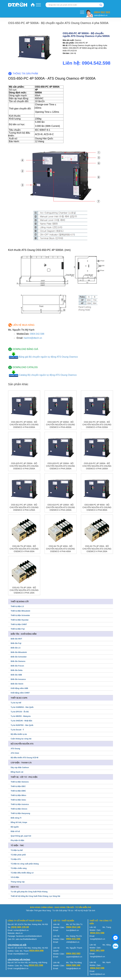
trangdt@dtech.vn (98, 939)
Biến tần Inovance (18, 679)
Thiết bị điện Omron (19, 809)
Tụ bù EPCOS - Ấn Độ (20, 712)
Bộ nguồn (15, 827)
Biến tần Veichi (17, 684)
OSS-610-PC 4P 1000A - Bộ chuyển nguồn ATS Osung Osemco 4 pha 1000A (60, 507)
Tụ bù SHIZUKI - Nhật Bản (22, 721)
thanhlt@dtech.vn (21, 954)
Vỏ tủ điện (15, 877)
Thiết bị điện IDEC (18, 786)
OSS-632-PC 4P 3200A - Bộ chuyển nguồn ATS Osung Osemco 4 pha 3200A (97, 425)
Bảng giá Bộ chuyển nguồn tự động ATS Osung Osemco (48, 357)
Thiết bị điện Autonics (20, 804)
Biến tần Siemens (18, 661)
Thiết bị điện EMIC (18, 791)
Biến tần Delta (17, 670)
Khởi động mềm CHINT (20, 693)
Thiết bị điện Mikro (18, 795)
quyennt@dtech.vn (74, 957)
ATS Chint (15, 753)
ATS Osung (15, 749)
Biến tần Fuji (16, 643)
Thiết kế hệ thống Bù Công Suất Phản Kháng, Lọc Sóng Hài (36, 896)
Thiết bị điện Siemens (20, 782)
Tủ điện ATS (16, 859)
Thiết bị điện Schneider (20, 615)
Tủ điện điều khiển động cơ (22, 873)
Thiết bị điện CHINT (19, 624)
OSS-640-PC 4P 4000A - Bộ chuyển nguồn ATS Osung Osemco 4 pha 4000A (60, 425)
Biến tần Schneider (19, 657)
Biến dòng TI (16, 818)
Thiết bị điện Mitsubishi (21, 611)
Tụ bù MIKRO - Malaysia (21, 716)
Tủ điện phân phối (18, 855)
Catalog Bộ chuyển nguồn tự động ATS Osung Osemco (48, 375)
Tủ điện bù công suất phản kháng (25, 864)
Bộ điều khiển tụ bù (19, 734)
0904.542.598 (37, 334)
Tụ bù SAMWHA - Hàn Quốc (22, 707)
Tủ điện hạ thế (17, 850)
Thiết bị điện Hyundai (20, 620)
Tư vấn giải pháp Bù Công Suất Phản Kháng (29, 892)
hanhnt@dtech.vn (33, 338)
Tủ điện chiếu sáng (19, 868)
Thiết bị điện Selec (18, 800)
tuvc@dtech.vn (73, 930)
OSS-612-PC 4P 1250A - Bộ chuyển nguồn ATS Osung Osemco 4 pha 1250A (24, 507)
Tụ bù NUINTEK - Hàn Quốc (22, 725)
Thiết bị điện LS (17, 606)
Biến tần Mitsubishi (19, 652)
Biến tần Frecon (17, 666)
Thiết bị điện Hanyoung (20, 813)
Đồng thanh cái (17, 772)
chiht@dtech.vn (73, 942)
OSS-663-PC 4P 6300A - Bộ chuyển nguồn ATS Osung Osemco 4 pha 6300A (24, 425)
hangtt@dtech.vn (73, 968)
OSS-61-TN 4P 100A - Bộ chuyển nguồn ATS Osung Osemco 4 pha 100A (24, 590)
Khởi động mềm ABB (19, 688)
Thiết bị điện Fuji (18, 629)
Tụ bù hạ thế (16, 703)
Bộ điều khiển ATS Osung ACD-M (25, 758)
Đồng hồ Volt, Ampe (19, 822)
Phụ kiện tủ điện (18, 840)
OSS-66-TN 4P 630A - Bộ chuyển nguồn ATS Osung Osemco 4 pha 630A (24, 549)
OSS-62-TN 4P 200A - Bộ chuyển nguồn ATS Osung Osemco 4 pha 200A (97, 549)
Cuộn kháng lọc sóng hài (21, 739)
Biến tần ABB (16, 675)
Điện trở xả (15, 831)
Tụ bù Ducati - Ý (17, 730)
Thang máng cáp (18, 882)
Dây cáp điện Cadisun (20, 767)
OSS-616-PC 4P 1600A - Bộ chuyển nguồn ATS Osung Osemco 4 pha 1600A (97, 466)
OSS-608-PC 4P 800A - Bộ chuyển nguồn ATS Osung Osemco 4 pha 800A (97, 507)
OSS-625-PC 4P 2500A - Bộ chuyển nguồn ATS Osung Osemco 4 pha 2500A (24, 466)
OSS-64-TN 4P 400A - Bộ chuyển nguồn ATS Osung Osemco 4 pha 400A (60, 549)
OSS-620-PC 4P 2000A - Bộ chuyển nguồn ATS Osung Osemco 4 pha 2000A (60, 466)
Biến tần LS (16, 648)
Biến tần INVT (17, 639)
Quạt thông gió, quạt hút (21, 836)
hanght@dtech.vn (98, 957)
